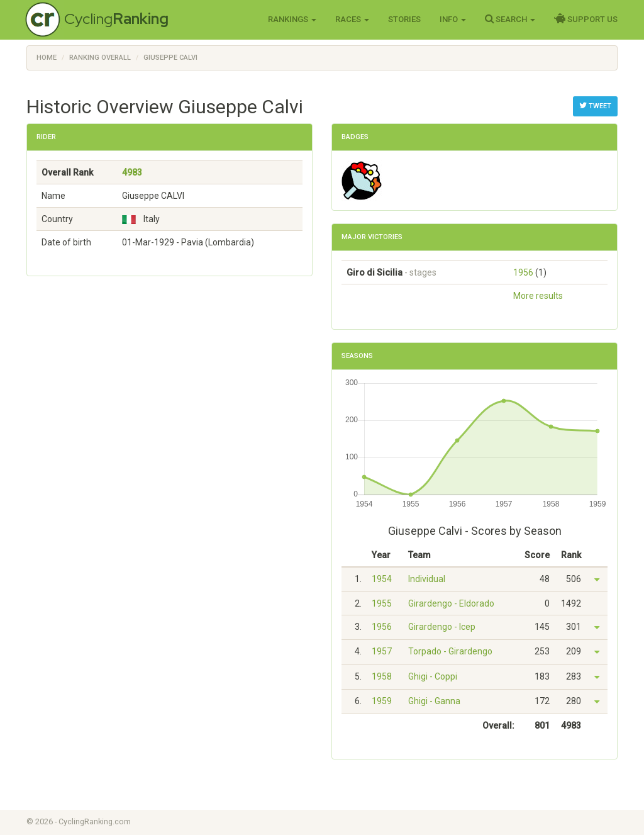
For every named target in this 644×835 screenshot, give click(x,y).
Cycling (116, 19)
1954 (382, 579)
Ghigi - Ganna (434, 701)
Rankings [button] (292, 19)
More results (538, 296)
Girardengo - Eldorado (451, 603)
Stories (404, 19)
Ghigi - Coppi (433, 676)
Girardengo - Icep (442, 627)
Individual (427, 579)
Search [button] (510, 19)
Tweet (595, 106)
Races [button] (352, 19)
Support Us (586, 19)
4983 (132, 172)
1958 (382, 676)
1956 (523, 272)
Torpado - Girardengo (450, 651)
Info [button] (453, 19)
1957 (382, 651)
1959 (382, 701)
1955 (382, 603)
